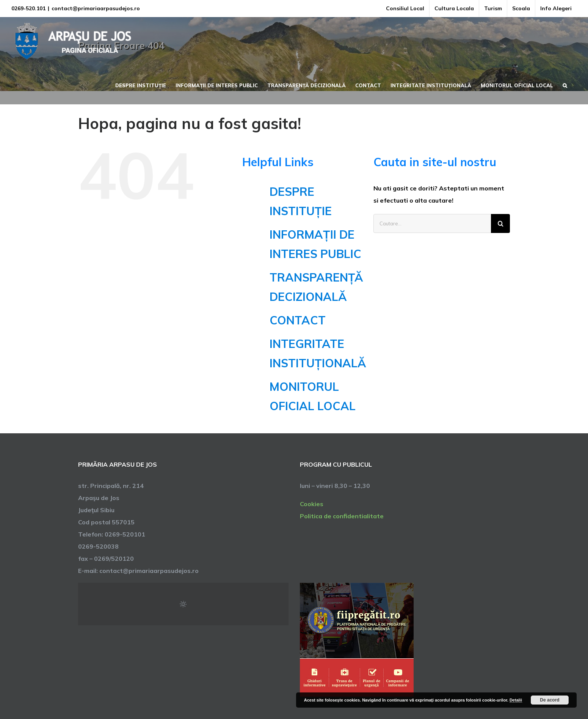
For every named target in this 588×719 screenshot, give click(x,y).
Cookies (312, 504)
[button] (565, 85)
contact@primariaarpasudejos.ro (96, 8)
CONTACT (298, 320)
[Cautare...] (432, 223)
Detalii (516, 700)
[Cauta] (500, 223)
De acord (550, 700)
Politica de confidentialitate (342, 516)
